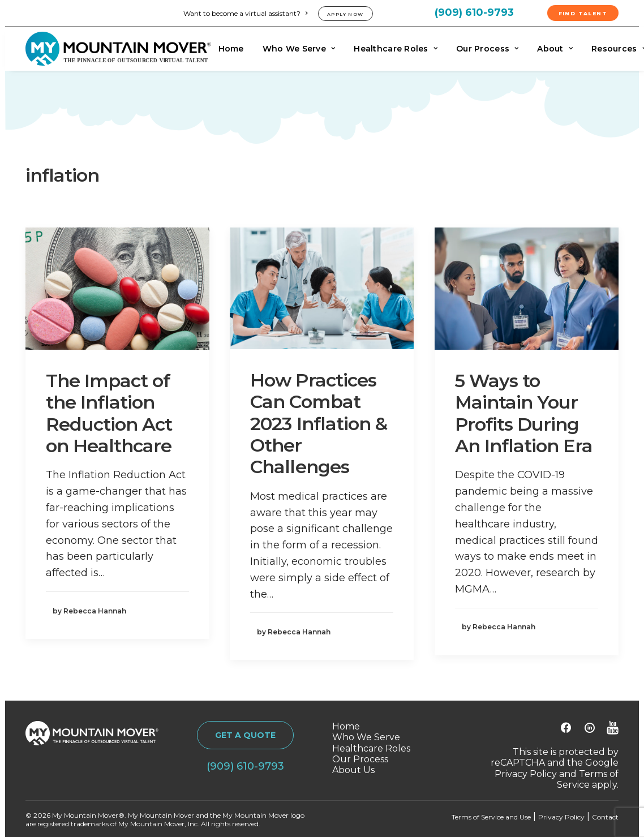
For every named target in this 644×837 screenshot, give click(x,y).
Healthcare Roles (396, 49)
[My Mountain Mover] (118, 49)
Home (231, 49)
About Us (353, 770)
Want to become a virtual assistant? (245, 13)
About (555, 49)
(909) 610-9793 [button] (245, 766)
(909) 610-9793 (474, 12)
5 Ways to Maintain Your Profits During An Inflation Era (524, 413)
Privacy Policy (526, 774)
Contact (605, 817)
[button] (117, 288)
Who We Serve (299, 49)
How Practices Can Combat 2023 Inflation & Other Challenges (319, 424)
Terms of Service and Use (491, 817)
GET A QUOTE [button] (245, 735)
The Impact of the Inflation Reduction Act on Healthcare (109, 413)
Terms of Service (588, 779)
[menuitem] (247, 13)
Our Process (487, 49)
